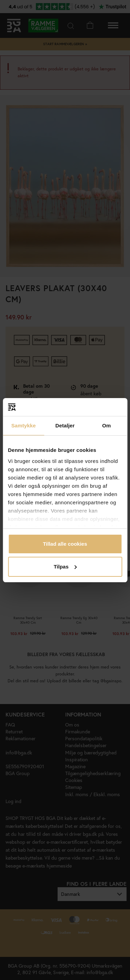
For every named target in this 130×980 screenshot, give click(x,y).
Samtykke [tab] (24, 425)
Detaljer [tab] (65, 425)
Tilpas (65, 567)
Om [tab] (106, 425)
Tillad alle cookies (65, 544)
